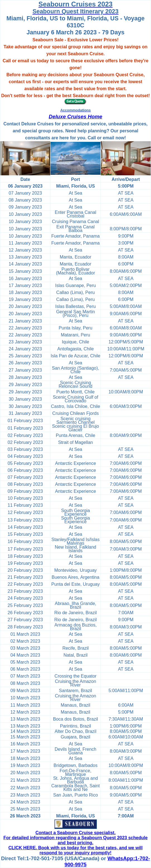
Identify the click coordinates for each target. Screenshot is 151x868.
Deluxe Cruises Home (76, 117)
